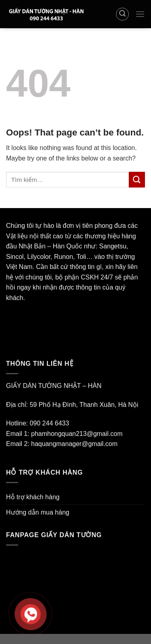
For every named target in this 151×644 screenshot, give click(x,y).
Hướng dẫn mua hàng (38, 512)
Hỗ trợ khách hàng (33, 497)
